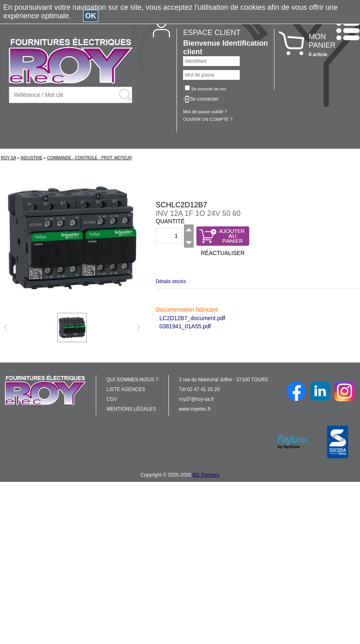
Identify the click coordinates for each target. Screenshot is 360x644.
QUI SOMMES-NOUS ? (132, 380)
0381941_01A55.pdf (185, 326)
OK (91, 16)
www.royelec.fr (195, 409)
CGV (112, 399)
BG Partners (206, 475)
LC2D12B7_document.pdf (192, 318)
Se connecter (204, 99)
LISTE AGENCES (126, 389)
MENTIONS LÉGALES (131, 409)
